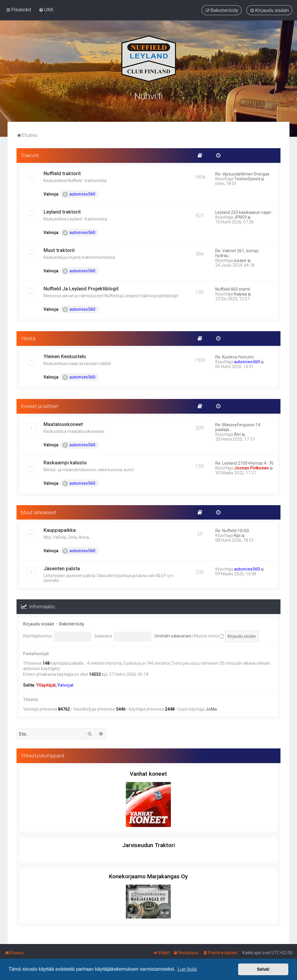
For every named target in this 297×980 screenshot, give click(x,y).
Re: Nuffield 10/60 (232, 530)
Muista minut (209, 636)
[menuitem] (46, 10)
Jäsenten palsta (62, 568)
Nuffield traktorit (62, 173)
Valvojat (65, 685)
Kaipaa (240, 294)
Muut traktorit (59, 250)
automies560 (79, 194)
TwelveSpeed (247, 178)
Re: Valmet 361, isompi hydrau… (237, 253)
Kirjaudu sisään (39, 624)
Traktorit (30, 155)
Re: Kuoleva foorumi (234, 357)
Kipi (237, 535)
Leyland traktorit (62, 211)
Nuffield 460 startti (233, 289)
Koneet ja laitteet (40, 406)
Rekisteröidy (72, 624)
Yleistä (28, 338)
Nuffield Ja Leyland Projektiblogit (81, 288)
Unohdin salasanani (173, 636)
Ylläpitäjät (46, 685)
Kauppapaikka (60, 530)
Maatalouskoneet (63, 424)
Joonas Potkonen (251, 467)
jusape (240, 260)
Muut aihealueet (39, 512)
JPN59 (240, 217)
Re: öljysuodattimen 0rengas (242, 174)
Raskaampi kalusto (65, 462)
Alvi (237, 434)
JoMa (211, 709)
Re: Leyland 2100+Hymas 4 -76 (244, 463)
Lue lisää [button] (187, 969)
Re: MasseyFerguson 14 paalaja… (238, 427)
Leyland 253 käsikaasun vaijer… (245, 212)
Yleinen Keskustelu (65, 356)
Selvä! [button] (263, 969)
